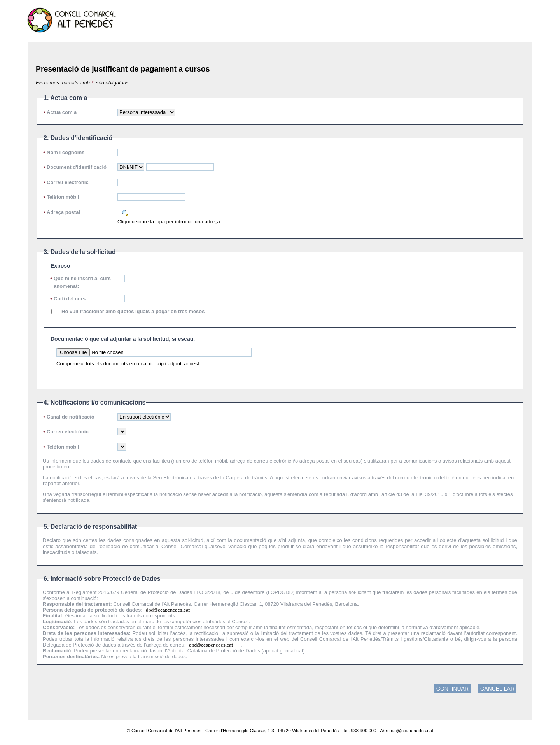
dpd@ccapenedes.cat (168, 610)
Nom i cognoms (66, 152)
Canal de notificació (71, 417)
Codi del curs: (71, 299)
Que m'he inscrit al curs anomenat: (82, 282)
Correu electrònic (68, 182)
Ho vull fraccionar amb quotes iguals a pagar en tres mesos (133, 311)
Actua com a (62, 112)
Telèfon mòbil (63, 197)
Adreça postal (63, 212)
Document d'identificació (77, 167)
